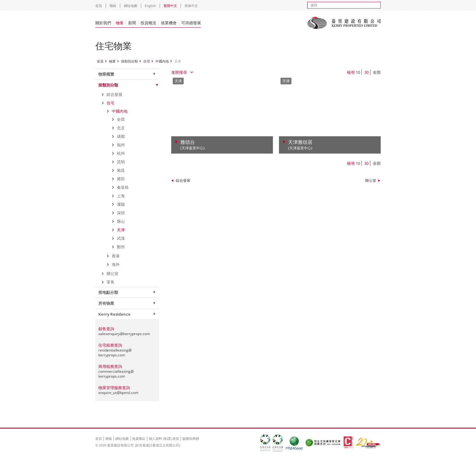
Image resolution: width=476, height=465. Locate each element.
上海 (121, 196)
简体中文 (191, 6)
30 (366, 72)
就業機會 (169, 23)
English (150, 6)
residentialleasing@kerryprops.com (115, 353)
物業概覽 (106, 74)
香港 (116, 256)
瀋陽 (121, 204)
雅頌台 (192, 145)
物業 (120, 23)
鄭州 (121, 247)
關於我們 (103, 23)
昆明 (121, 162)
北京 (121, 128)
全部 (377, 72)
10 (358, 72)
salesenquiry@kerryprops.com (124, 334)
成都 (121, 136)
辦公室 (371, 180)
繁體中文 (170, 6)
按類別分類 (129, 61)
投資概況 (148, 23)
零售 (110, 282)
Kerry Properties (344, 23)
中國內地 (162, 61)
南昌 (121, 170)
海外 (116, 264)
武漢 (121, 238)
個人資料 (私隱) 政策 (164, 438)
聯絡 (113, 6)
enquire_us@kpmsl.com (118, 393)
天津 (121, 230)
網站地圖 (131, 6)
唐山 (121, 221)
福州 (121, 145)
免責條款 (139, 438)
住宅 (147, 61)
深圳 (121, 213)
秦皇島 (123, 187)
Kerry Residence (114, 314)
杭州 (121, 153)
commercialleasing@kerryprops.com (116, 374)
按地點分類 (108, 292)
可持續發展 (191, 23)
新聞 (132, 23)
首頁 (99, 6)
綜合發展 (183, 180)
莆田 (121, 179)
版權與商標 (191, 438)
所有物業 (106, 303)
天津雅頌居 (300, 145)
